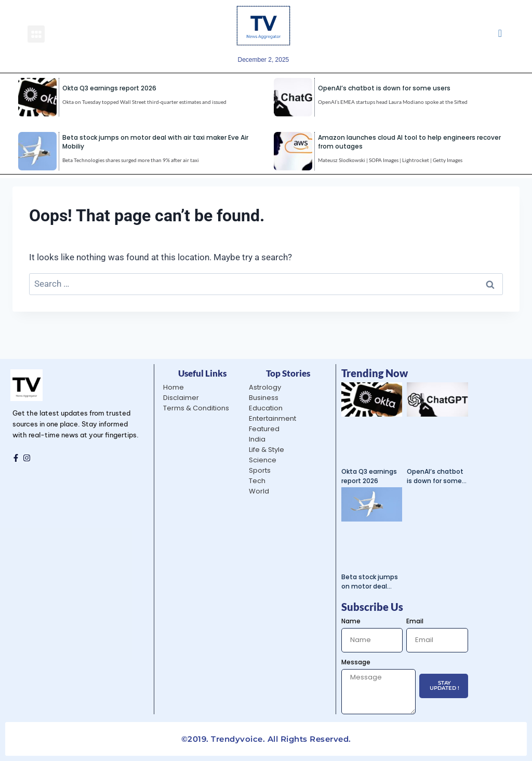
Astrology (265, 387)
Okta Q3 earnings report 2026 (109, 88)
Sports (260, 470)
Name (351, 621)
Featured (264, 429)
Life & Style (267, 450)
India (257, 439)
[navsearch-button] (500, 34)
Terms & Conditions (196, 408)
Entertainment (272, 418)
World (259, 491)
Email (415, 621)
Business (264, 398)
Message (356, 662)
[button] (36, 34)
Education (266, 408)
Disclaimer (181, 398)
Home (174, 387)
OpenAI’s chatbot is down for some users (384, 88)
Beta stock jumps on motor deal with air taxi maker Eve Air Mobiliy (371, 582)
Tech (257, 481)
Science (263, 460)
